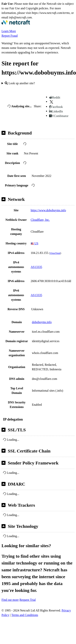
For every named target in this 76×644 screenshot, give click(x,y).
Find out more (10, 600)
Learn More (9, 31)
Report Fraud (10, 36)
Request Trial (28, 600)
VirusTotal (55, 253)
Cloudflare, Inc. (40, 220)
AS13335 (36, 267)
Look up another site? (20, 83)
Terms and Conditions (25, 615)
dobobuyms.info (42, 322)
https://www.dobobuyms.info (48, 210)
